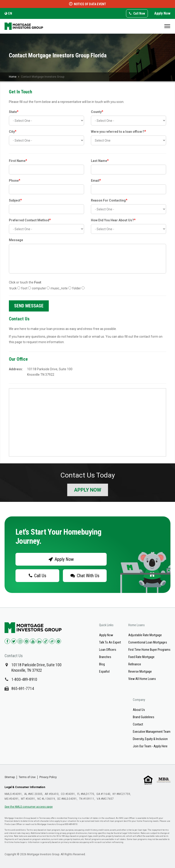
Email (96, 180)
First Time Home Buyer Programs (149, 650)
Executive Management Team (152, 732)
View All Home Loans (142, 679)
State (14, 112)
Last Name (100, 161)
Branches (105, 657)
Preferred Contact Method (30, 220)
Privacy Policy (48, 777)
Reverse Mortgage (140, 671)
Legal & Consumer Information (25, 787)
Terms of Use (27, 777)
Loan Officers (108, 650)
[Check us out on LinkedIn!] (39, 641)
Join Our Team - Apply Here (150, 746)
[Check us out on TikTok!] (46, 641)
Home (13, 77)
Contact (138, 724)
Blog (102, 664)
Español (104, 671)
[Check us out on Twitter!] (14, 641)
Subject (15, 200)
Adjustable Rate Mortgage (145, 635)
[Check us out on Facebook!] (7, 641)
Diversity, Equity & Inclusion (150, 739)
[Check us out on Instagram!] (20, 641)
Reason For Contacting (109, 200)
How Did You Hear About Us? (113, 220)
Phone (15, 180)
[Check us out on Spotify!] (58, 641)
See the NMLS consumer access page (29, 807)
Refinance (135, 664)
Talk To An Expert (110, 642)
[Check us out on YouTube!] (33, 641)
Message (16, 240)
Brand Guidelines (144, 717)
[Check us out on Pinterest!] (26, 641)
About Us (139, 710)
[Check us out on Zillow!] (52, 641)
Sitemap (10, 777)
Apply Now (162, 13)
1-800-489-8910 (24, 679)
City (13, 131)
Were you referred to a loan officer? (118, 131)
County (97, 112)
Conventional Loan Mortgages (148, 642)
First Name (18, 161)
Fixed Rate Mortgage (141, 657)
